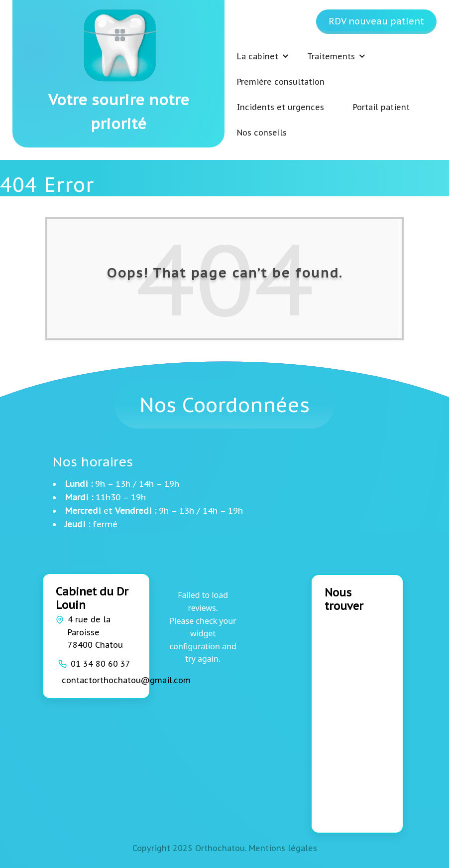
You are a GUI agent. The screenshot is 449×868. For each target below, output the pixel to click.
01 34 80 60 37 (101, 664)
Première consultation (281, 82)
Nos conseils (262, 133)
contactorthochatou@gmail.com (126, 680)
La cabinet (258, 56)
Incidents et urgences (281, 107)
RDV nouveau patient (376, 21)
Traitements (331, 56)
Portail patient (381, 107)
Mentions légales (283, 848)
